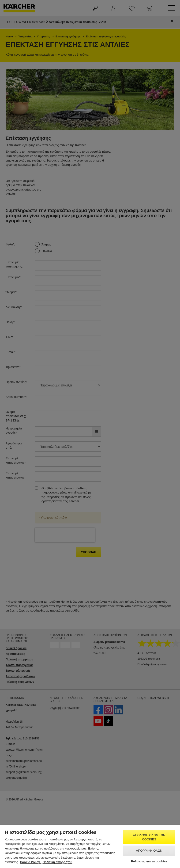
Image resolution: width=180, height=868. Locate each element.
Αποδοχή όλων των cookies (149, 837)
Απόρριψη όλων (149, 851)
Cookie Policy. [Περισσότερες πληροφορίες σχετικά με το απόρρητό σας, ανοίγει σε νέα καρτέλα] (31, 862)
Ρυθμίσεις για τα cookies (149, 861)
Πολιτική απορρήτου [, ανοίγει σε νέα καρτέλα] (57, 862)
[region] (90, 847)
